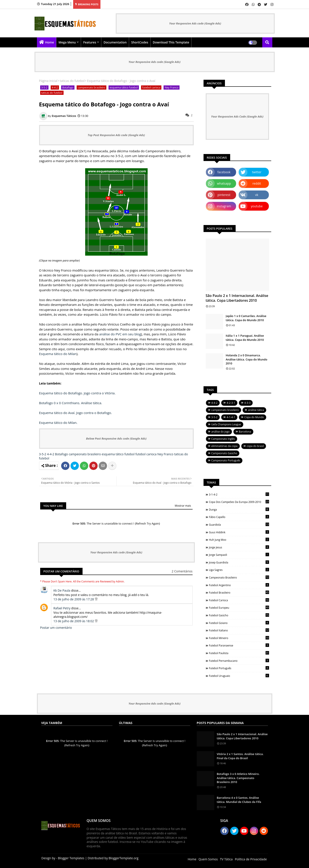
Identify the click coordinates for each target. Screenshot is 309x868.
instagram (224, 206)
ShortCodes (140, 42)
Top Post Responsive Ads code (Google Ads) (116, 135)
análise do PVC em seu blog (120, 334)
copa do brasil (255, 446)
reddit (257, 183)
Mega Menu (67, 42)
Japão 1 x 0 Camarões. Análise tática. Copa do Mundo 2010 (246, 318)
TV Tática (226, 859)
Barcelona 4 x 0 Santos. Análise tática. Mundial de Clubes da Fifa (239, 800)
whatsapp (224, 183)
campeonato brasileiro (91, 87)
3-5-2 (44, 87)
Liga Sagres (239, 570)
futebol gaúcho (239, 615)
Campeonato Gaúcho (224, 453)
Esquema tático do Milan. (58, 423)
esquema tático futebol (124, 87)
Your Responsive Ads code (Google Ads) (195, 23)
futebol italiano (239, 630)
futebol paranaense (239, 645)
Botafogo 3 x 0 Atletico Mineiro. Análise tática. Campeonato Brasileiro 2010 (238, 778)
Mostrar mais (183, 506)
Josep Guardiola (239, 562)
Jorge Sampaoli (239, 555)
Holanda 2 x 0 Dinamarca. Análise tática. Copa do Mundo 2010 (247, 359)
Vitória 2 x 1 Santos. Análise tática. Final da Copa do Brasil (240, 756)
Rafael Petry (62, 608)
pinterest (224, 195)
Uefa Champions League (226, 424)
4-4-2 (55, 87)
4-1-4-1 (231, 417)
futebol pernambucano (239, 661)
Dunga (239, 509)
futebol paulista (239, 653)
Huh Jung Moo (239, 540)
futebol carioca (151, 87)
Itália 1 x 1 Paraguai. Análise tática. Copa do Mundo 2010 (245, 338)
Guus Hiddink (239, 532)
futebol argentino (239, 585)
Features (90, 42)
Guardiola (239, 525)
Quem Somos (208, 859)
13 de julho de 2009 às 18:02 (74, 621)
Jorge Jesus (239, 547)
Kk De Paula (62, 590)
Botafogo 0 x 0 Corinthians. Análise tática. (71, 403)
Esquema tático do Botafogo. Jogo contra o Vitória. (77, 393)
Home (50, 42)
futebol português (239, 668)
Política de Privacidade (251, 859)
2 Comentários (182, 571)
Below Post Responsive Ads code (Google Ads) (116, 438)
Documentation (115, 42)
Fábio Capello (239, 517)
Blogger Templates (71, 858)
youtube (257, 206)
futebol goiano (239, 623)
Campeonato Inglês (223, 439)
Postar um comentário (56, 628)
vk (257, 195)
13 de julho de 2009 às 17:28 (74, 599)
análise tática (256, 410)
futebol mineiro (239, 638)
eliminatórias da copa (224, 446)
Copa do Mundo (254, 417)
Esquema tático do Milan (58, 354)
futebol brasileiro (239, 593)
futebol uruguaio (239, 676)
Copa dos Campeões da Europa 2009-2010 (239, 502)
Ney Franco (172, 87)
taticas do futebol (72, 81)
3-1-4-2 (239, 494)
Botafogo (68, 87)
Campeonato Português (226, 460)
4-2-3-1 (231, 403)
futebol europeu (239, 608)
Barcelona (245, 432)
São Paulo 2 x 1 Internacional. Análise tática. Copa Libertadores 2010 (237, 298)
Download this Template (171, 42)
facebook (224, 172)
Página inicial (48, 81)
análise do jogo (221, 432)
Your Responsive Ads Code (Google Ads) (237, 116)
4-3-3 (247, 403)
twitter (257, 172)
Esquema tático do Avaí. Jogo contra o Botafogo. (76, 413)
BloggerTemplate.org (123, 858)
